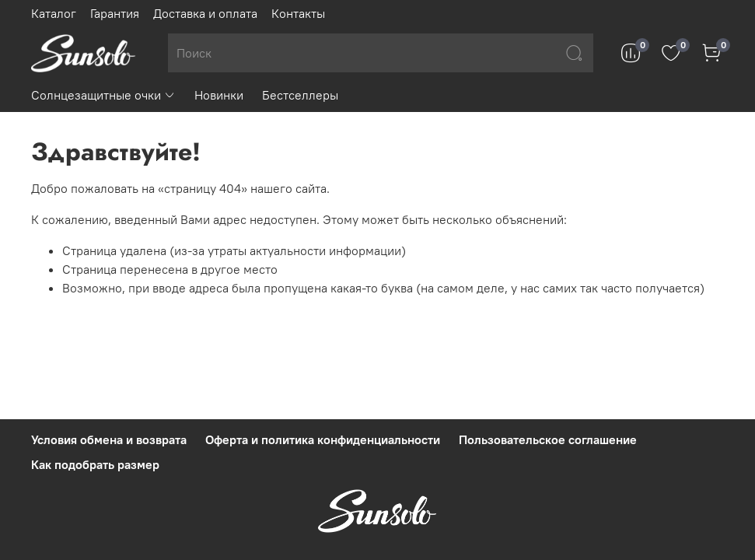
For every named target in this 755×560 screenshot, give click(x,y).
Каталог (54, 13)
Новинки (219, 95)
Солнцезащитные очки (103, 95)
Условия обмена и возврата (109, 439)
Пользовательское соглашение (548, 439)
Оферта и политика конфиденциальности (323, 439)
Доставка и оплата (205, 13)
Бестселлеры (300, 95)
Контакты (298, 13)
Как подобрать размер (95, 464)
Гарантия (115, 13)
